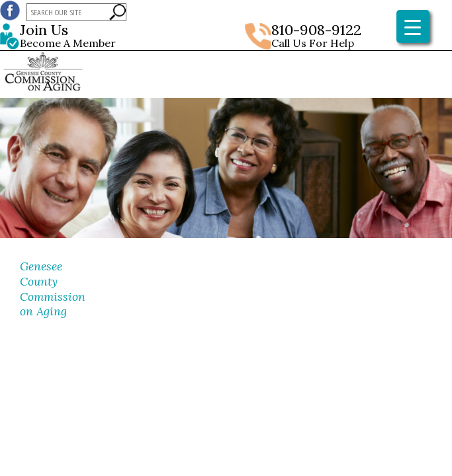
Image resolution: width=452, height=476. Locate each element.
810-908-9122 (316, 30)
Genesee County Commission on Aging (53, 289)
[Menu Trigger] (413, 26)
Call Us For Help (313, 43)
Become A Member (110, 36)
